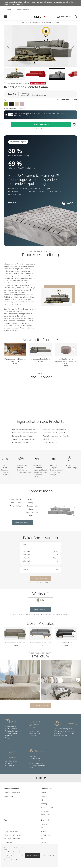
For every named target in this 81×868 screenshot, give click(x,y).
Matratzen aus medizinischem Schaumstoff (15, 360)
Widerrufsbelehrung (47, 807)
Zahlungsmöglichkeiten (12, 839)
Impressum (8, 842)
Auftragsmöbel (45, 814)
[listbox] (40, 104)
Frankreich (44, 842)
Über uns (44, 796)
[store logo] (40, 17)
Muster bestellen (41, 610)
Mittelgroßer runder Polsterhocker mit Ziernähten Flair (66, 361)
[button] (8, 46)
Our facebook (36, 778)
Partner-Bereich (46, 811)
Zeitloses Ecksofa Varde (66, 643)
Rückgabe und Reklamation (13, 835)
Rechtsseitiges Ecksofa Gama (50, 22)
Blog (6, 828)
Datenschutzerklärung (11, 832)
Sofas (29, 22)
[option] (6, 104)
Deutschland (45, 824)
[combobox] (40, 10)
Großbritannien (46, 835)
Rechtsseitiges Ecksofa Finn (15, 643)
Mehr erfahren (9, 863)
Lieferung (44, 804)
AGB (5, 824)
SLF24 (24, 22)
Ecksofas (36, 22)
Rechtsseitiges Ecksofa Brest (40, 643)
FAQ (42, 800)
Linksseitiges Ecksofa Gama (40, 359)
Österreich (44, 828)
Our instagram (40, 778)
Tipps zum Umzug (40, 578)
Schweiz (43, 832)
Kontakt (43, 793)
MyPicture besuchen (40, 705)
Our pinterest (45, 778)
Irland (42, 839)
